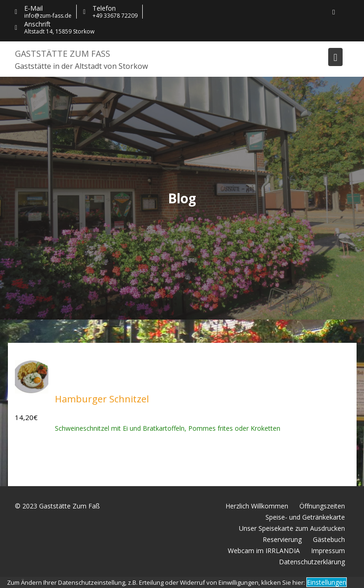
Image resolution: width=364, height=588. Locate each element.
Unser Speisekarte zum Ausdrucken (292, 528)
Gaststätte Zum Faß (63, 53)
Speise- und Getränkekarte (305, 517)
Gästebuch (329, 539)
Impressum (328, 551)
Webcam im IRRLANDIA (264, 551)
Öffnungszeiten (322, 506)
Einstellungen (327, 582)
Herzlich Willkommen (257, 506)
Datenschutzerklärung (312, 562)
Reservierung (282, 539)
